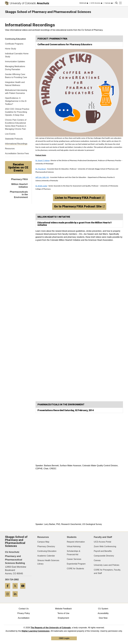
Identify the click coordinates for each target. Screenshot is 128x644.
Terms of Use (63, 613)
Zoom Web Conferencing (105, 546)
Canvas (97, 560)
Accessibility (103, 613)
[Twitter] (16, 590)
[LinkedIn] (16, 598)
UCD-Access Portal (103, 542)
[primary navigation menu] (120, 3)
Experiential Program (76, 564)
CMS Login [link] (64, 638)
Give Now (103, 618)
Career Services (74, 559)
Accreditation (24, 618)
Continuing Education (47, 551)
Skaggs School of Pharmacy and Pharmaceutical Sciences (48, 12)
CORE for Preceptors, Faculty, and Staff (107, 572)
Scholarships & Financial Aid (73, 553)
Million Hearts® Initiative (20, 186)
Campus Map (43, 542)
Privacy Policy (24, 613)
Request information (76, 542)
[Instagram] (9, 598)
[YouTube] (24, 590)
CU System (103, 609)
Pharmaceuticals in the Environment (19, 195)
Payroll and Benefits (103, 551)
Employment (63, 618)
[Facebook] (9, 590)
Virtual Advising (74, 546)
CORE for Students (75, 569)
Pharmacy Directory (46, 546)
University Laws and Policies (107, 565)
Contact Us (24, 609)
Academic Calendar (46, 556)
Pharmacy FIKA (19, 179)
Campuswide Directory (104, 556)
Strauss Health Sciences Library (48, 562)
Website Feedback (63, 609)
